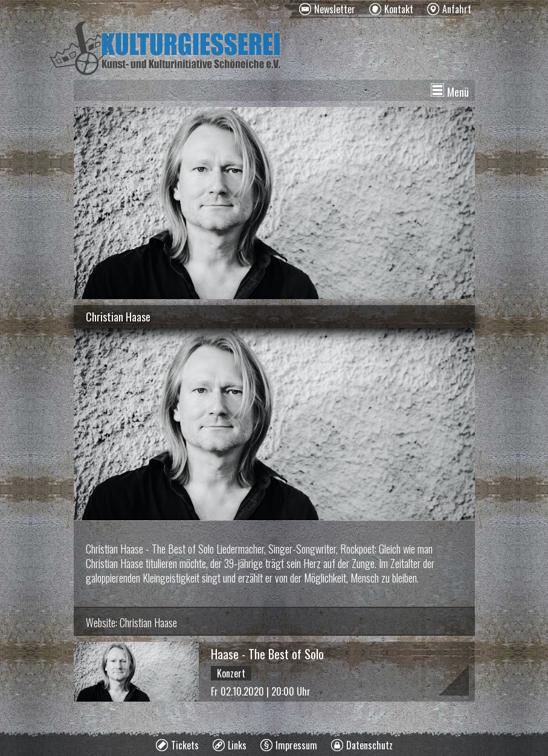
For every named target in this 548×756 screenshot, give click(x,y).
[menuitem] (327, 9)
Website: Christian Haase (131, 622)
